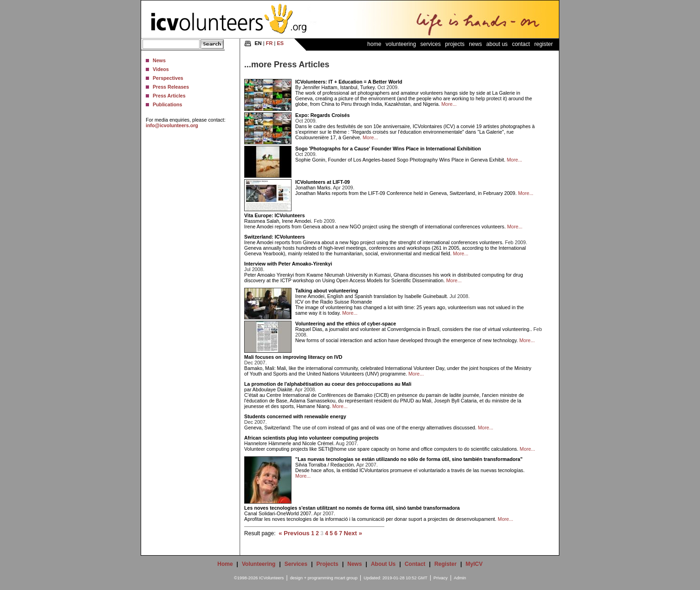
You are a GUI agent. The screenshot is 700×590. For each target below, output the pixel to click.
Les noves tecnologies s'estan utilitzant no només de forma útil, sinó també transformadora (352, 508)
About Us (497, 44)
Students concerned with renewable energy (295, 416)
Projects (455, 44)
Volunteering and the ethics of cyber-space (346, 324)
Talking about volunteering (327, 291)
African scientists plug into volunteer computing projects (311, 438)
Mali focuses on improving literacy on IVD (293, 357)
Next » (353, 533)
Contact (521, 44)
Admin (460, 578)
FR (269, 43)
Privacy (441, 578)
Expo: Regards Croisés (322, 115)
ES (280, 43)
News (159, 60)
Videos (161, 69)
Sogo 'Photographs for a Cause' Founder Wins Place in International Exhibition (388, 149)
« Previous (294, 533)
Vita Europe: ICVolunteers (274, 215)
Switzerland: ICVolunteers (275, 237)
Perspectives (168, 78)
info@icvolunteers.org (172, 125)
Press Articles (169, 96)
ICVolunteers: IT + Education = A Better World (349, 82)
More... (449, 104)
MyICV (474, 564)
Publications (167, 104)
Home (374, 44)
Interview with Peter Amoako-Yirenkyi (288, 264)
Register (544, 44)
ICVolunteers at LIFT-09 (323, 182)
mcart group (346, 578)
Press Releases (171, 87)
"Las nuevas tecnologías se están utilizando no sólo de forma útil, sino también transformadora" (409, 459)
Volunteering (401, 44)
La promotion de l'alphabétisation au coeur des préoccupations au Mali (328, 384)
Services (430, 44)
